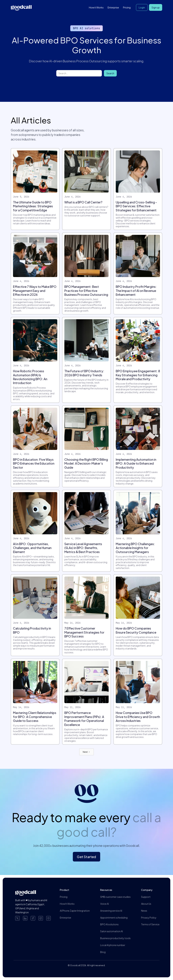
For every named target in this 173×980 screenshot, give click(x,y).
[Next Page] (87, 752)
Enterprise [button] (113, 7)
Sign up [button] (156, 7)
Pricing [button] (127, 7)
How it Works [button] (96, 7)
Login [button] (142, 7)
